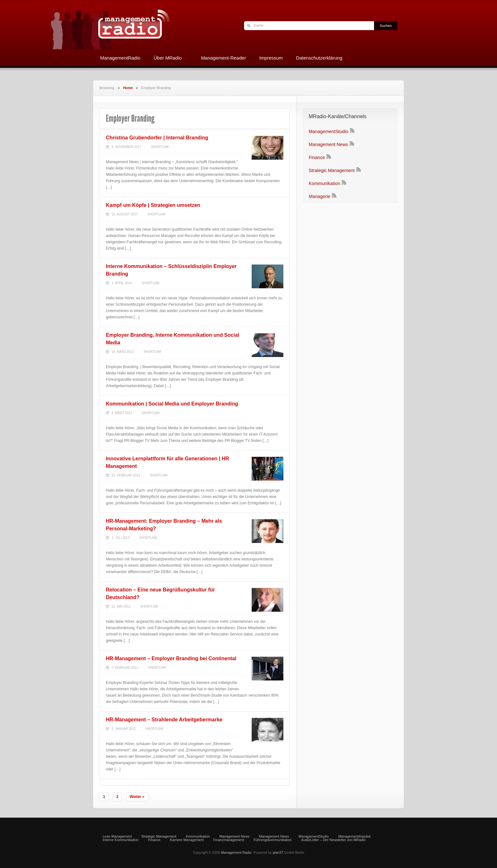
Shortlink (160, 147)
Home (128, 88)
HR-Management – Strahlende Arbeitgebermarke (164, 720)
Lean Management (117, 836)
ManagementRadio (120, 58)
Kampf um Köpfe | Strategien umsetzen (153, 205)
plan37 (278, 852)
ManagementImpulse (355, 836)
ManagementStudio (329, 131)
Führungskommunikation (273, 840)
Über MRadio (168, 59)
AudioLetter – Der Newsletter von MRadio (333, 840)
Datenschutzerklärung (319, 59)
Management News (328, 144)
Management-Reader (223, 58)
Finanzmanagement (229, 840)
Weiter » (137, 797)
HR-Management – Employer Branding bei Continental (171, 658)
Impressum (271, 58)
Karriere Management (187, 840)
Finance (317, 157)
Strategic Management (332, 170)
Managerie (319, 196)
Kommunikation (324, 183)
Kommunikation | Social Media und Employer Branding (172, 404)
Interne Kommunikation (121, 840)
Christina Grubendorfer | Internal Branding (157, 138)
